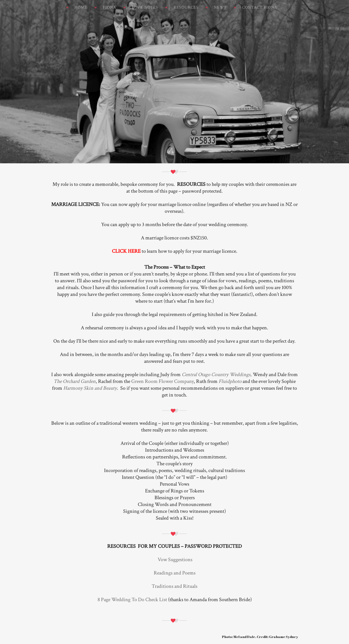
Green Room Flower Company (162, 381)
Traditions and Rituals (174, 586)
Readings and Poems (175, 573)
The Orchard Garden (75, 381)
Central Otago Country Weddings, (217, 375)
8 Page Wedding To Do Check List (132, 600)
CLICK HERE (126, 251)
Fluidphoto (231, 381)
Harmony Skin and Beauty (90, 388)
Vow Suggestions (175, 560)
